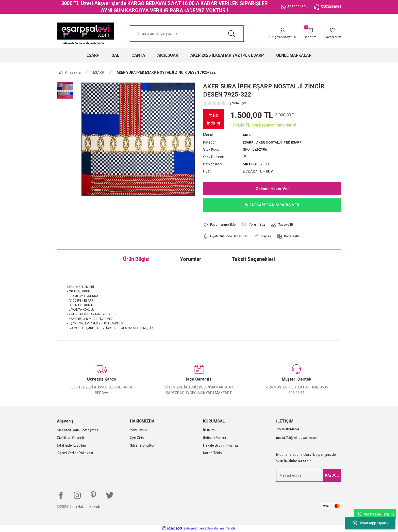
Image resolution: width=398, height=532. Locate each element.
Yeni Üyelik (139, 430)
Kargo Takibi (213, 453)
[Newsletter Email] (309, 475)
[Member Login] (280, 34)
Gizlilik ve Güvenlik (71, 437)
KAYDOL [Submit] (332, 475)
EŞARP (248, 142)
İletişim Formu (214, 437)
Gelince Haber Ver (272, 188)
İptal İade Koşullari (71, 445)
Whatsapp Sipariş (370, 523)
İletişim (209, 430)
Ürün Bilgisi (136, 259)
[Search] (187, 34)
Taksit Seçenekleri (253, 259)
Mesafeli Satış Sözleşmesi (78, 430)
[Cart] (308, 34)
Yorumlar (191, 259)
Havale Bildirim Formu (220, 445)
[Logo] (85, 34)
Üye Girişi (137, 437)
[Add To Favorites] (220, 224)
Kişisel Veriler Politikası (75, 453)
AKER (247, 135)
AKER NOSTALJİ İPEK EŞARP (280, 142)
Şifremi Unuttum (143, 445)
